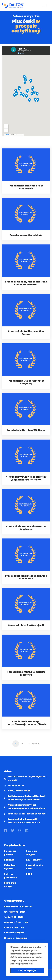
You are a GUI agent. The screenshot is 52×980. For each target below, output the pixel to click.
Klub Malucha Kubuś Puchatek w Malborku (26, 677)
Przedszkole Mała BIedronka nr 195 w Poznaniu (26, 581)
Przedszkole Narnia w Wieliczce (26, 434)
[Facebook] (6, 830)
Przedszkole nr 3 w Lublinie (26, 239)
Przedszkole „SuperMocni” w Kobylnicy (26, 386)
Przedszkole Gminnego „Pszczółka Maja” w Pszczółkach (26, 726)
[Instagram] (20, 830)
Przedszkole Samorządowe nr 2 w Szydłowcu (26, 531)
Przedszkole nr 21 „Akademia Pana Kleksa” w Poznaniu (26, 287)
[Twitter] (13, 830)
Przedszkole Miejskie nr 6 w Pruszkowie (26, 191)
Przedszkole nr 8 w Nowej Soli (26, 629)
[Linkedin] (27, 830)
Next (36, 744)
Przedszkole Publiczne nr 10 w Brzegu (26, 336)
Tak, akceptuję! (27, 970)
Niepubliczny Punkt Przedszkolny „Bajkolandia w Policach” (26, 482)
